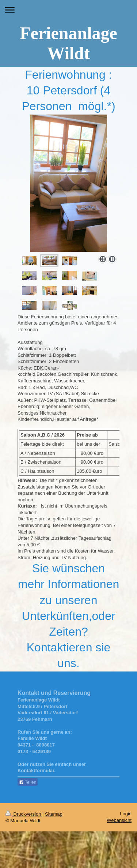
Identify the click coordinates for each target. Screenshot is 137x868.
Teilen (28, 782)
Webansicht (119, 820)
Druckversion (24, 814)
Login (126, 814)
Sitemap (54, 814)
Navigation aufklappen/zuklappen (68, 10)
